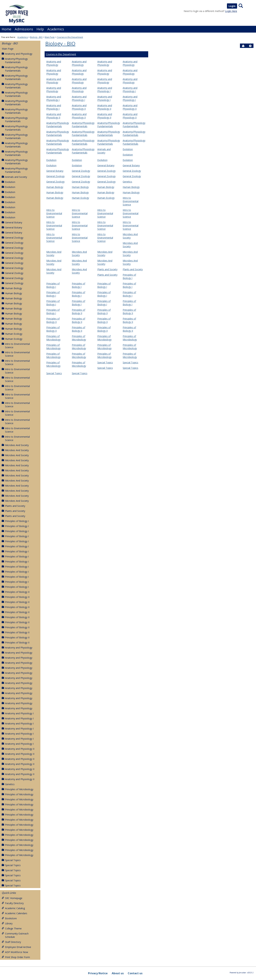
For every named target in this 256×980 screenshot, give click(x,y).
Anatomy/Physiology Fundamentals (15, 60)
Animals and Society (14, 177)
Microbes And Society (15, 445)
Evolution (8, 182)
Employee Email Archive (16, 947)
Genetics (8, 784)
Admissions (24, 29)
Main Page (50, 37)
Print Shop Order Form (16, 957)
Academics (56, 29)
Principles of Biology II (16, 592)
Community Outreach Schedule (15, 935)
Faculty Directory (13, 903)
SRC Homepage (12, 898)
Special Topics (11, 860)
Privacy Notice (98, 973)
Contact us (135, 973)
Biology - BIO (36, 37)
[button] (250, 46)
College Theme (12, 928)
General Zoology (13, 238)
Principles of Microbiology (17, 789)
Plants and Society (13, 506)
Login (232, 6)
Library (7, 923)
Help (40, 29)
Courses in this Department (70, 37)
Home (7, 29)
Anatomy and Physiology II (18, 749)
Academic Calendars (14, 913)
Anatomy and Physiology (17, 54)
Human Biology (12, 288)
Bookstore (9, 918)
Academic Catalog (13, 908)
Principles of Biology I (15, 521)
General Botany (12, 222)
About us (118, 973)
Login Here (231, 11)
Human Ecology (12, 334)
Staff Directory (11, 942)
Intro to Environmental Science (16, 346)
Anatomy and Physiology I (18, 713)
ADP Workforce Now (15, 952)
